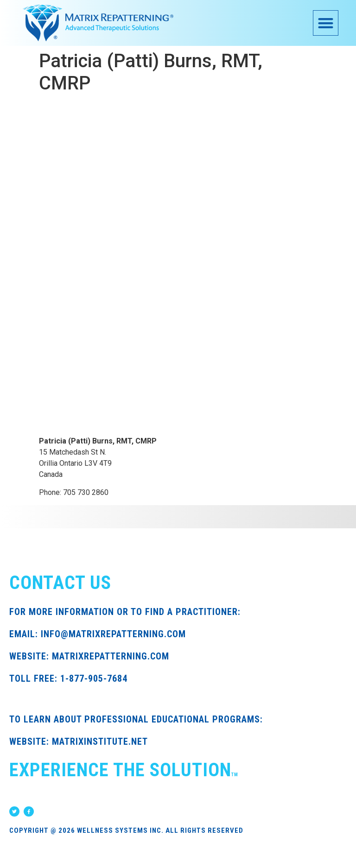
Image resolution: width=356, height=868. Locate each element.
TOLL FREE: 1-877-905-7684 (68, 678)
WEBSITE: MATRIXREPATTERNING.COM (89, 656)
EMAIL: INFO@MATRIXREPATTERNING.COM (98, 634)
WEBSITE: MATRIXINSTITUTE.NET (79, 741)
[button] (326, 23)
